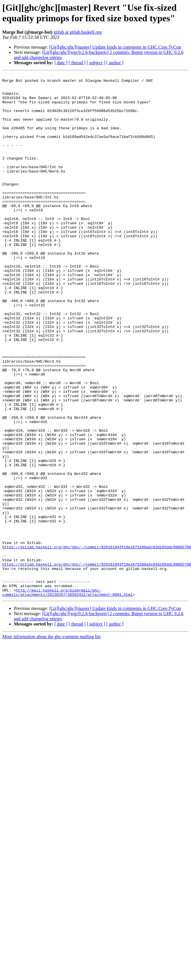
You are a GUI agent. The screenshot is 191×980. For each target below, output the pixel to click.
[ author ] (115, 63)
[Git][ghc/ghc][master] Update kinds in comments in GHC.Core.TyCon (115, 47)
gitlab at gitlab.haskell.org (78, 32)
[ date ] (61, 63)
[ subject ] (96, 63)
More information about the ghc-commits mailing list (51, 741)
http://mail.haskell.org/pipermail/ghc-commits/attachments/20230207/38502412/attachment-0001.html (67, 696)
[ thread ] (77, 63)
